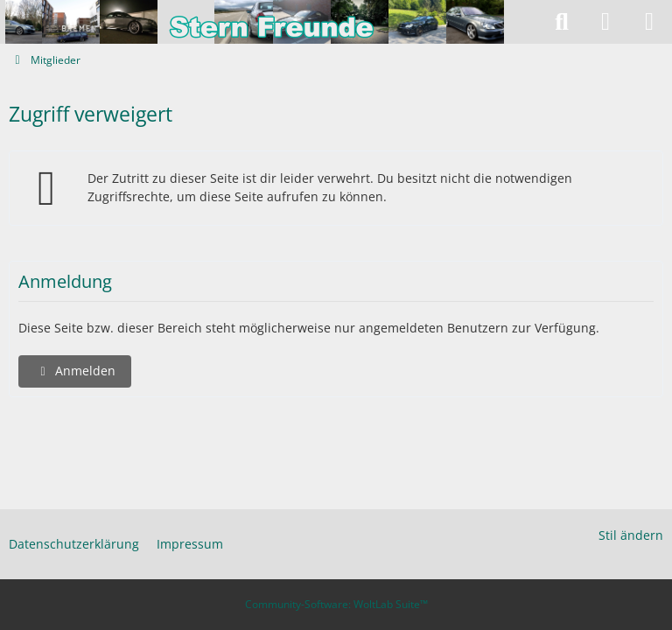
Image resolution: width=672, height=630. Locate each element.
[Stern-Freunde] (270, 22)
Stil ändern (631, 535)
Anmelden (75, 371)
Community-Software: (336, 604)
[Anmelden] (605, 22)
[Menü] (649, 22)
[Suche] (562, 22)
